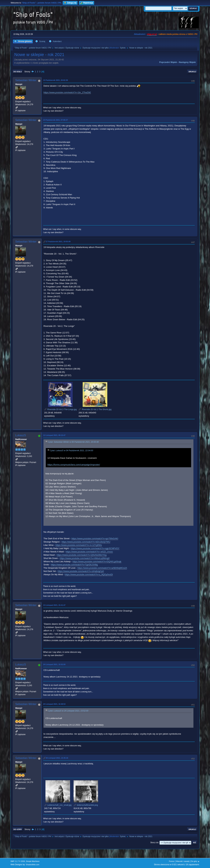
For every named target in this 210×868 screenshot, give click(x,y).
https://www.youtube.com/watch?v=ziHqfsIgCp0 (81, 571)
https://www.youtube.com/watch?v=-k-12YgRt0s (79, 545)
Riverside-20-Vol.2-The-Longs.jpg (60, 409)
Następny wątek (187, 62)
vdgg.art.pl (152, 34)
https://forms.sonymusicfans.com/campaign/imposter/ (74, 465)
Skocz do (154, 843)
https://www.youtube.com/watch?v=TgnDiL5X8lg (74, 565)
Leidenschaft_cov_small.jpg (58, 805)
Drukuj (192, 72)
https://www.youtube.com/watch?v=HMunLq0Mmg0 (85, 558)
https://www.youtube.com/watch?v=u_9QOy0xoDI (89, 574)
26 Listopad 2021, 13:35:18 (57, 758)
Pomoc (172, 861)
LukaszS (21, 435)
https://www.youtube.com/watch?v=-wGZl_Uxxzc (89, 552)
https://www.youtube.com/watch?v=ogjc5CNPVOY (95, 548)
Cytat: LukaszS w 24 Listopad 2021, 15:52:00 (68, 711)
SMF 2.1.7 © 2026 (18, 861)
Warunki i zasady (183, 861)
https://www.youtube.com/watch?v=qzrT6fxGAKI (95, 538)
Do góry (18, 829)
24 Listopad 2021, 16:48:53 (54, 704)
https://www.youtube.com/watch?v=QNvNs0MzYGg (82, 555)
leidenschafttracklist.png (86, 805)
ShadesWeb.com (33, 865)
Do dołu (18, 72)
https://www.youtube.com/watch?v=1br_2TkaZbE (67, 92)
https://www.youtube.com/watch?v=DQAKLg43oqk (97, 561)
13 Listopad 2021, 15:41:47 (54, 605)
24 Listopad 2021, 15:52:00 (54, 664)
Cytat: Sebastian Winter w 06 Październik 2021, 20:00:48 (73, 442)
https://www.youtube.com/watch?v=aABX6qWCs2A (102, 568)
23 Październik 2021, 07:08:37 (55, 120)
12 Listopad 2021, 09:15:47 (54, 435)
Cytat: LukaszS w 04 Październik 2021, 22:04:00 (71, 451)
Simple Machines (33, 861)
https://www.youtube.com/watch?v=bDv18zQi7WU (86, 542)
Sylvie (123, 48)
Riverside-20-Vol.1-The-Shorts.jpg (95, 409)
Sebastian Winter (26, 80)
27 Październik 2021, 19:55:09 (58, 242)
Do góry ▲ (195, 861)
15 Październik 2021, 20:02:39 (55, 80)
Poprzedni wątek (168, 62)
